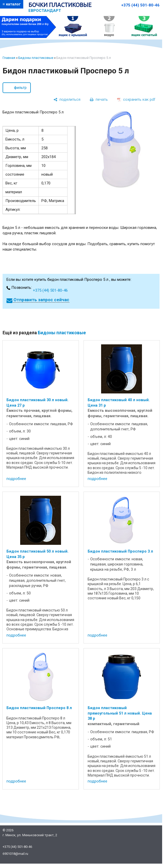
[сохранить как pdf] (136, 100)
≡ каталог (12, 4)
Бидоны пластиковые (36, 58)
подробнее (16, 479)
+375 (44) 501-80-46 (140, 5)
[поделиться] (67, 100)
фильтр (20, 88)
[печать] (99, 100)
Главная (9, 58)
